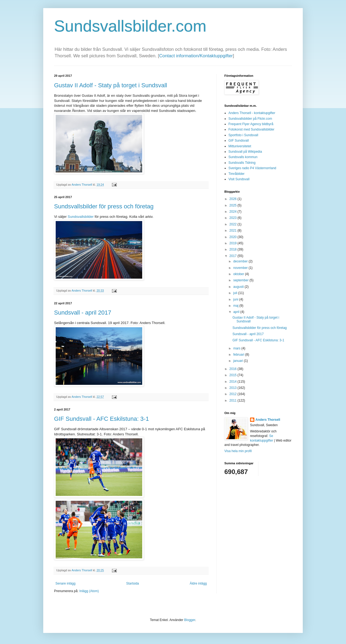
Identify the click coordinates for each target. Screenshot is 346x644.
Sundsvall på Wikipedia (245, 152)
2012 (234, 394)
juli (236, 293)
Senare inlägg (65, 583)
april (237, 312)
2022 (234, 224)
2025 (234, 205)
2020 (234, 237)
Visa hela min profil (238, 451)
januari (239, 361)
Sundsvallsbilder (81, 217)
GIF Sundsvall (239, 141)
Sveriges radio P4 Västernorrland (252, 168)
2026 (234, 199)
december (241, 261)
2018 (234, 249)
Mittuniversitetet (240, 146)
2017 (234, 256)
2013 (234, 388)
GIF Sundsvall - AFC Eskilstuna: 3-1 (102, 419)
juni (236, 299)
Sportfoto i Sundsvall (243, 135)
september (241, 280)
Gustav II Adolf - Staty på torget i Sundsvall (111, 85)
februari (239, 355)
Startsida (133, 583)
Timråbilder (237, 174)
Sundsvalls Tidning (242, 163)
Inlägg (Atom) (89, 591)
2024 (234, 212)
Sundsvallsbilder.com (130, 26)
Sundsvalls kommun (243, 157)
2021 (234, 231)
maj (236, 306)
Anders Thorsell (82, 185)
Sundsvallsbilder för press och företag (104, 206)
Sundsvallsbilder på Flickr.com (250, 119)
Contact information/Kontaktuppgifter (196, 56)
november (241, 268)
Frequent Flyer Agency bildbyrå (251, 124)
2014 (234, 382)
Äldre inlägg (198, 583)
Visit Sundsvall (239, 179)
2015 (234, 375)
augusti (239, 287)
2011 (234, 401)
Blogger (190, 620)
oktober (239, 274)
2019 (234, 243)
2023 (234, 218)
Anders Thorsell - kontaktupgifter (252, 113)
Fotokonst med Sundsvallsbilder (251, 129)
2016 (234, 369)
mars (237, 348)
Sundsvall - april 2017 (83, 313)
